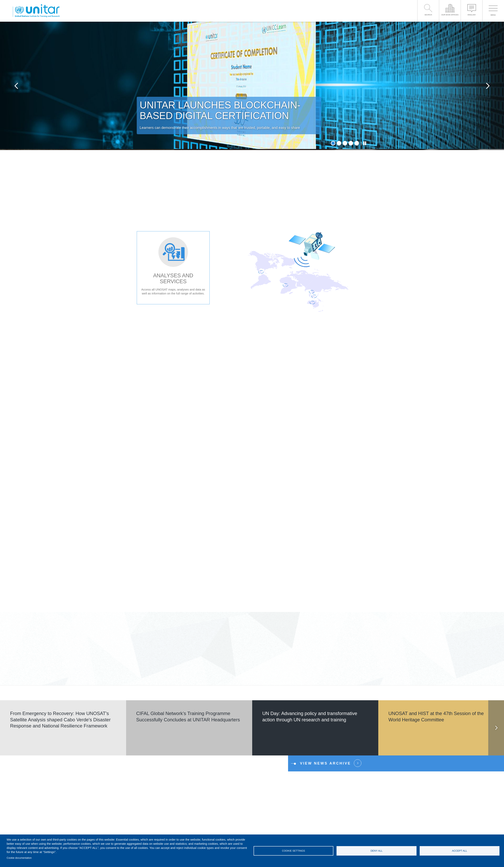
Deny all (377, 851)
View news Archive (325, 764)
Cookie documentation (19, 858)
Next (488, 86)
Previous (16, 86)
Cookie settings (293, 851)
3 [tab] (345, 144)
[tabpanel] (252, 86)
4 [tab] (351, 144)
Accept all (460, 851)
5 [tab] (357, 144)
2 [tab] (339, 144)
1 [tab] (333, 144)
